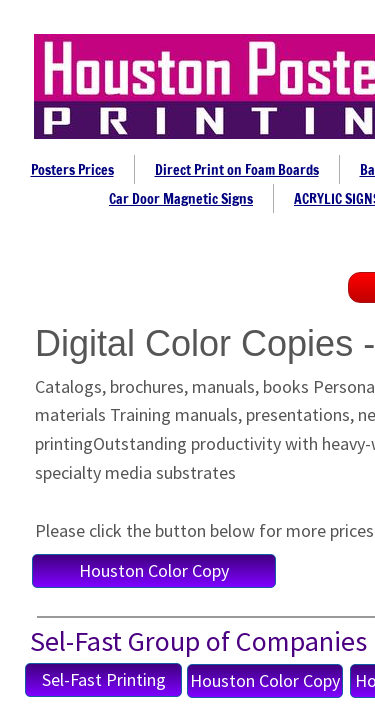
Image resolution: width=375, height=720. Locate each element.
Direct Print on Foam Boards (237, 170)
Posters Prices (72, 170)
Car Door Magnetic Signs (181, 199)
